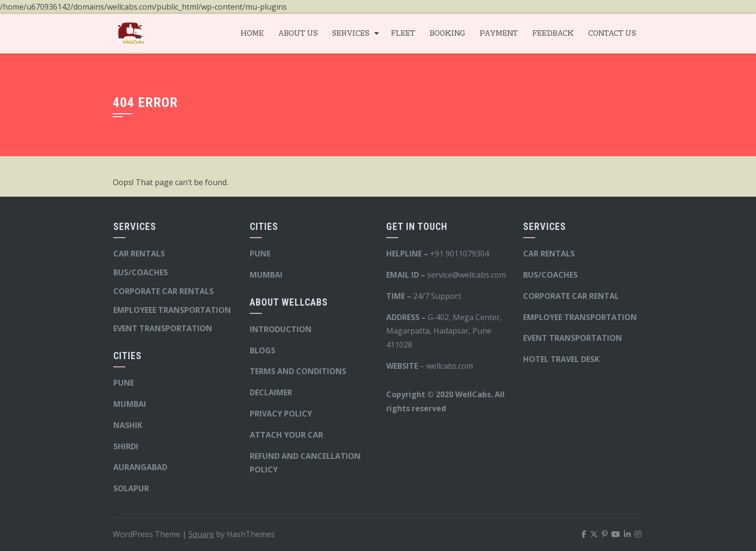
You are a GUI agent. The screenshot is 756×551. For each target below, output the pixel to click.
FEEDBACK (553, 34)
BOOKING (447, 34)
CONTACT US (612, 34)
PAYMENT (499, 34)
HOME (252, 34)
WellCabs (473, 394)
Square (201, 534)
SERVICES (351, 34)
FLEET (403, 34)
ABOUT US (298, 34)
